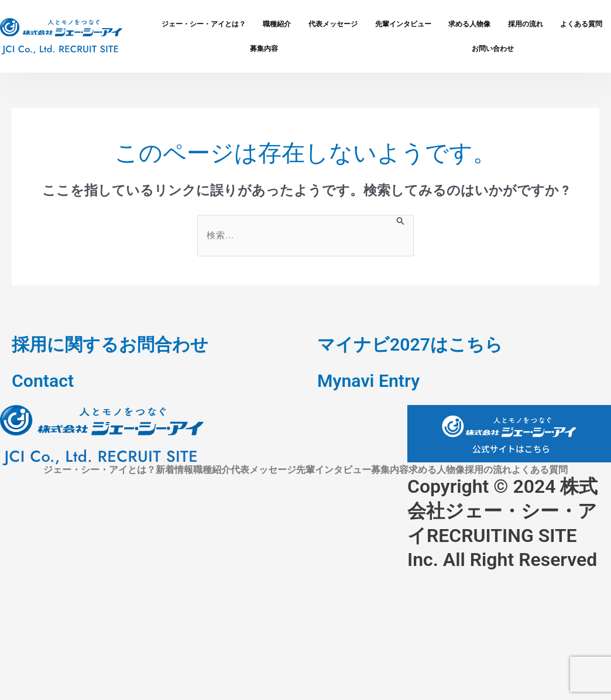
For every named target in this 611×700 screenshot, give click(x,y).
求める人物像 (469, 24)
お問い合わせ (493, 48)
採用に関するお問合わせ (116, 344)
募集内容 (264, 48)
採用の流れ (526, 24)
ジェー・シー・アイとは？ (204, 24)
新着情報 (174, 470)
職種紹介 (277, 24)
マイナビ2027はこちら (416, 344)
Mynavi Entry (371, 380)
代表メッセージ (333, 24)
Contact (44, 380)
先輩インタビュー (403, 24)
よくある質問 (540, 470)
